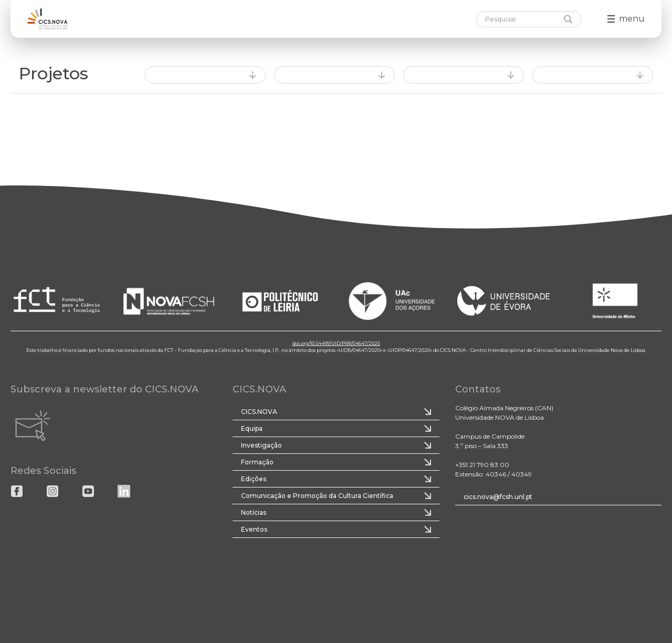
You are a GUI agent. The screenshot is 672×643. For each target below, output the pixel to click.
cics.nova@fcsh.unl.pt (498, 497)
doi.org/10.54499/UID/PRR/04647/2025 (336, 343)
